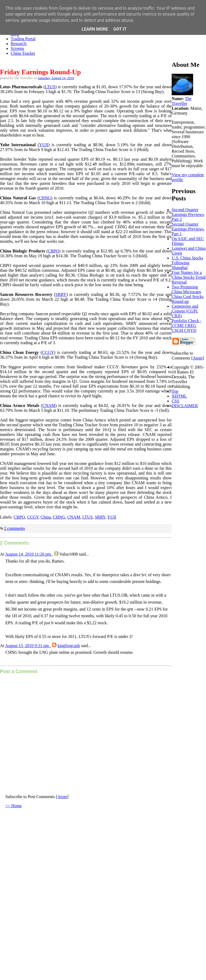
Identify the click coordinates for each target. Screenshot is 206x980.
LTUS (50, 87)
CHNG (45, 198)
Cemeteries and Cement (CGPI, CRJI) (185, 311)
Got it (120, 29)
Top (175, 391)
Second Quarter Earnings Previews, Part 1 (188, 229)
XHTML (179, 396)
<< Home (14, 806)
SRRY (61, 294)
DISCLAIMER (185, 406)
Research (19, 44)
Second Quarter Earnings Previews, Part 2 (188, 214)
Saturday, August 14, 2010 (56, 78)
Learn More (95, 29)
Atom (62, 797)
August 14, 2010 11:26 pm (29, 554)
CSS (175, 401)
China (46, 517)
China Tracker (23, 53)
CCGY (48, 352)
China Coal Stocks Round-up (188, 299)
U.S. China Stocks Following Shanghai (187, 263)
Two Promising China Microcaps (186, 289)
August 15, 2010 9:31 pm (27, 646)
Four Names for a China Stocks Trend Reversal (189, 277)
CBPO (53, 251)
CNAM (49, 405)
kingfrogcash (69, 646)
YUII (44, 145)
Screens (17, 48)
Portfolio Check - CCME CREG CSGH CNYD (187, 326)
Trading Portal (23, 39)
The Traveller (182, 101)
